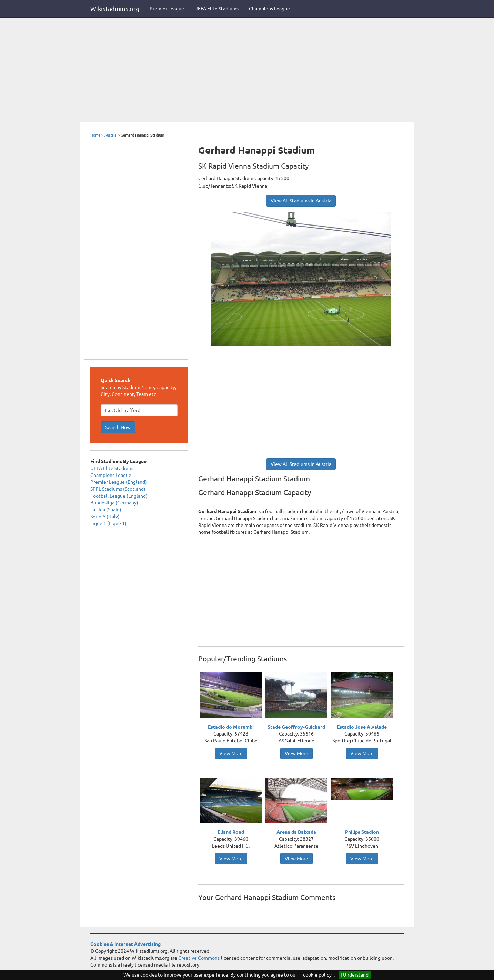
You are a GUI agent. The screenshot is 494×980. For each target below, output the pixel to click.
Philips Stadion (362, 832)
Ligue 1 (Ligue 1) (108, 523)
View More (231, 753)
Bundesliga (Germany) (114, 503)
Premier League (167, 9)
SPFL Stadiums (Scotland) (118, 489)
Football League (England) (119, 496)
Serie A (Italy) (105, 517)
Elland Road (231, 832)
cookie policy (317, 975)
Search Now (118, 427)
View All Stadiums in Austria (301, 201)
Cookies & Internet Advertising (125, 944)
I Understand (355, 975)
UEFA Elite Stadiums (216, 9)
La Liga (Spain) (106, 510)
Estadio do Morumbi (231, 727)
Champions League (269, 9)
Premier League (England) (119, 482)
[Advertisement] (247, 71)
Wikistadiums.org (115, 9)
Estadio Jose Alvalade (362, 727)
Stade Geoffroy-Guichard (296, 727)
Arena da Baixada (296, 832)
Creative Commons (199, 958)
